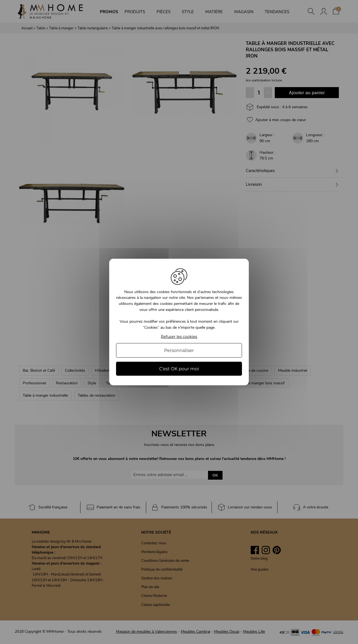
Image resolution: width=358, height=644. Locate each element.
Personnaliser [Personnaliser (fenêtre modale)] (179, 350)
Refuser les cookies (179, 337)
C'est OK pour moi (179, 369)
